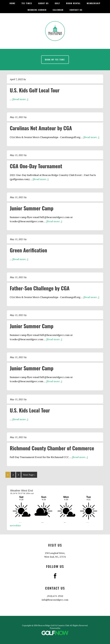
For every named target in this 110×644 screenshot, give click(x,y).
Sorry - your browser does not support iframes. (55, 505)
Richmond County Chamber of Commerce (52, 448)
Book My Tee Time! (55, 59)
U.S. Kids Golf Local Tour (35, 90)
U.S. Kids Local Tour (30, 410)
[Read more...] (20, 99)
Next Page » (29, 475)
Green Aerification (28, 250)
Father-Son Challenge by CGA (40, 288)
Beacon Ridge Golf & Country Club (55, 31)
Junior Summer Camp (32, 208)
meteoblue (15, 525)
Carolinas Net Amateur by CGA (41, 128)
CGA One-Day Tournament (36, 166)
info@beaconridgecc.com (55, 600)
